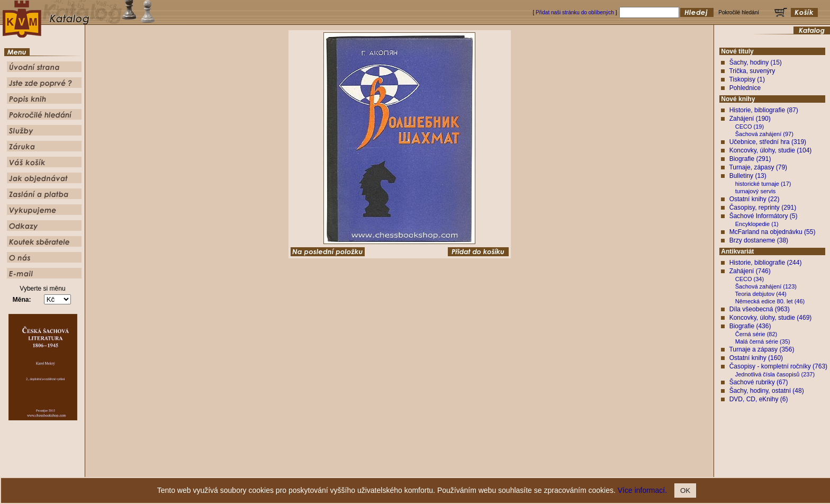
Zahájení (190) (750, 119)
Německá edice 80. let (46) (770, 301)
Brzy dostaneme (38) (759, 240)
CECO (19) (750, 127)
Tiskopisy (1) (747, 79)
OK (685, 490)
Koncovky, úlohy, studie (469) (771, 318)
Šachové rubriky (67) (759, 382)
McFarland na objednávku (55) (773, 232)
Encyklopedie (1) (757, 224)
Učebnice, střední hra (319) (768, 142)
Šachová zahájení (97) (764, 134)
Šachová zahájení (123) (766, 286)
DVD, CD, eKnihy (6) (759, 399)
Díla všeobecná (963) (760, 309)
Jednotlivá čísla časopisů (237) (775, 374)
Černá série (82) (756, 334)
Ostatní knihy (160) (756, 358)
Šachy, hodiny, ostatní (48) (767, 391)
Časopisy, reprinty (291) (763, 208)
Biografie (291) (750, 159)
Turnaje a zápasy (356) (761, 349)
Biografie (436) (750, 326)
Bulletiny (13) (748, 176)
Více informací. (642, 490)
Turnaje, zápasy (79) (758, 167)
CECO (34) (750, 279)
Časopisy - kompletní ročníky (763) (778, 366)
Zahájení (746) (750, 271)
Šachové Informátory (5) (764, 216)
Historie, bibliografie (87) (764, 110)
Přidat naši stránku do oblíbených (575, 12)
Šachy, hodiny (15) (756, 62)
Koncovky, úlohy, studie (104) (771, 150)
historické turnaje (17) (763, 184)
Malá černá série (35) (763, 341)
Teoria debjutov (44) (761, 294)
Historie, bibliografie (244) (766, 263)
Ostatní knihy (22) (755, 199)
